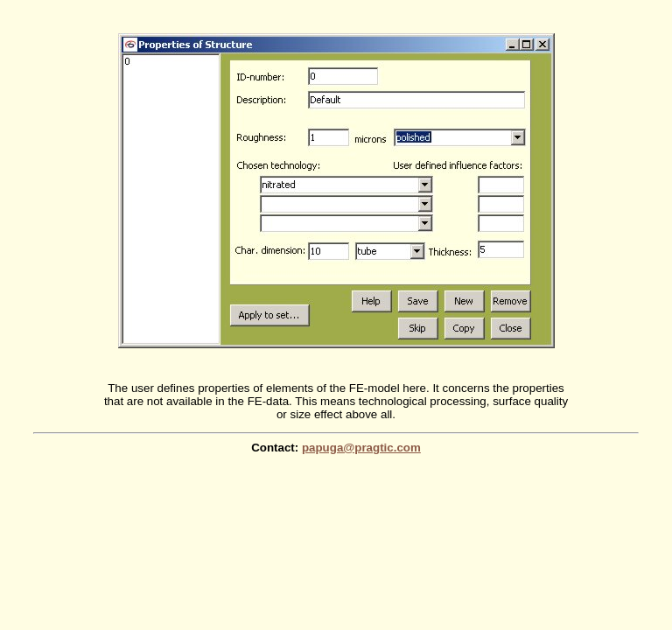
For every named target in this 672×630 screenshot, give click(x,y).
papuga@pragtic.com (361, 448)
